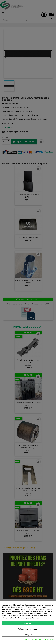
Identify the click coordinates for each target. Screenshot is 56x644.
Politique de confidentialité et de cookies (40, 640)
